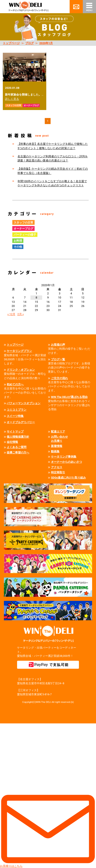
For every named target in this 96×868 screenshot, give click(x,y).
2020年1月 (46, 43)
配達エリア (58, 432)
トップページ (11, 43)
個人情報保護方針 (18, 437)
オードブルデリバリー (21, 422)
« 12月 (11, 314)
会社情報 (12, 442)
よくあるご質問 (17, 447)
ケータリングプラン (19, 351)
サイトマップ (15, 432)
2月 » (20, 314)
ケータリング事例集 (64, 457)
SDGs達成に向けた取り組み (69, 478)
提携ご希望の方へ (18, 452)
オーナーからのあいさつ (66, 462)
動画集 (55, 451)
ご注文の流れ (59, 378)
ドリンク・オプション (21, 370)
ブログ (30, 43)
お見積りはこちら (48, 795)
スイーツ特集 (15, 416)
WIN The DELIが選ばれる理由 (69, 397)
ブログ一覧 (58, 359)
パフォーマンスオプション (24, 403)
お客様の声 (58, 345)
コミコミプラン (17, 410)
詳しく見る (12, 99)
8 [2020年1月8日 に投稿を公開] (36, 298)
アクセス (57, 467)
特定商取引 (58, 472)
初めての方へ (15, 384)
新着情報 (57, 446)
